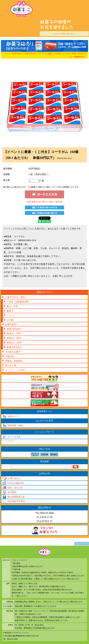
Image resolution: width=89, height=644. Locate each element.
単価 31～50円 (14, 338)
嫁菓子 (10, 311)
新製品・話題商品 (14, 361)
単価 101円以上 (14, 347)
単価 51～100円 (14, 343)
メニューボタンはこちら (64, 34)
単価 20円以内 (30, 53)
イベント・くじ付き (15, 370)
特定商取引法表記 (16, 501)
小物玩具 (10, 356)
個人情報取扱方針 (16, 497)
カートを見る (14, 437)
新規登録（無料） (16, 425)
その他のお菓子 (13, 352)
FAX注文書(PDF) (16, 483)
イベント (11, 315)
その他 (10, 320)
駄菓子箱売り (18, 53)
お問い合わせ (14, 478)
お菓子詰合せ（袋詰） (16, 297)
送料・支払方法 (15, 488)
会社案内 (12, 492)
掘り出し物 (11, 365)
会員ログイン (14, 416)
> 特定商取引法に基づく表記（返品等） (45, 202)
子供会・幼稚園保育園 (18, 302)
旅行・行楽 (12, 306)
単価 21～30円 (14, 334)
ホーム (8, 53)
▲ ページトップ (82, 544)
